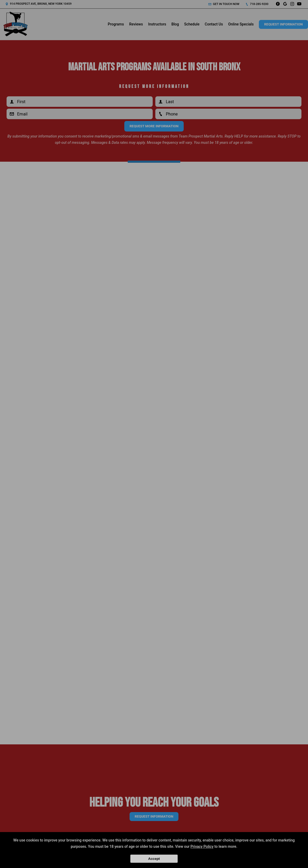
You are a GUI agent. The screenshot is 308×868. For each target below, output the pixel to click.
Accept (154, 859)
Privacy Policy (202, 846)
